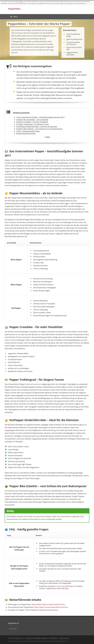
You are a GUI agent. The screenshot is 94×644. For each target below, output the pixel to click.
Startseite (13, 629)
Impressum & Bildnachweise (37, 638)
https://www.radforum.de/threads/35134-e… (49, 604)
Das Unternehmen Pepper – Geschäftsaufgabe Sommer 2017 (40, 117)
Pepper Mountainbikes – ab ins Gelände (32, 120)
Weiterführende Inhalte (26, 133)
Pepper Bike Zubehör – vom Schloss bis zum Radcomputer (39, 129)
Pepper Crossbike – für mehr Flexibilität (32, 122)
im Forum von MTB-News (64, 586)
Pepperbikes (14, 9)
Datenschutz (64, 638)
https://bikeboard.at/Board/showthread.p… (42, 610)
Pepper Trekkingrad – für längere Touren (32, 124)
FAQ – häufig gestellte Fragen (28, 131)
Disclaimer (53, 638)
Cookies (20, 1)
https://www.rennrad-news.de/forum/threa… (52, 607)
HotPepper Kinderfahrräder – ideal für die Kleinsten (37, 127)
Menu (14, 17)
